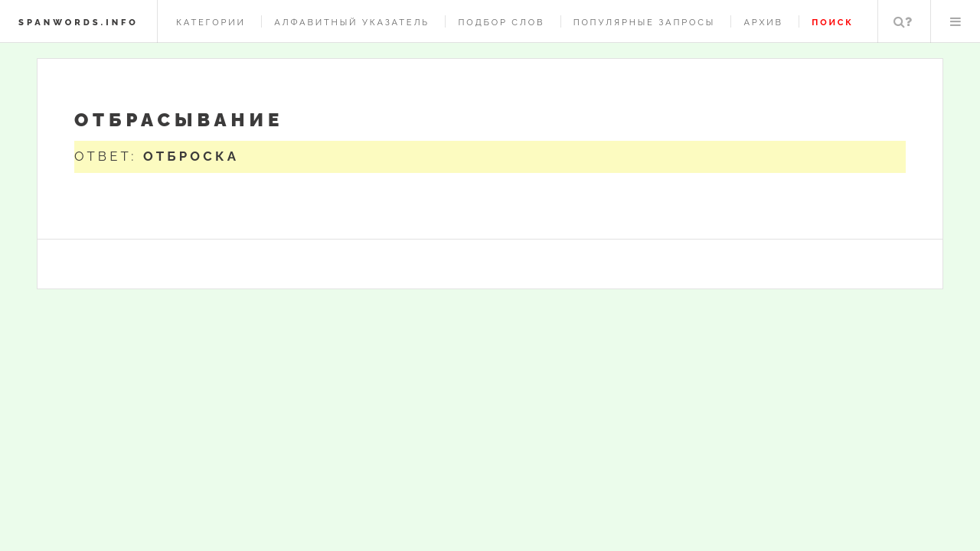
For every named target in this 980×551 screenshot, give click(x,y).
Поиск (903, 21)
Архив (763, 22)
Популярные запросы (644, 22)
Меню (955, 21)
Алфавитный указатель (352, 22)
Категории (211, 22)
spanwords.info (78, 22)
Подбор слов (501, 22)
